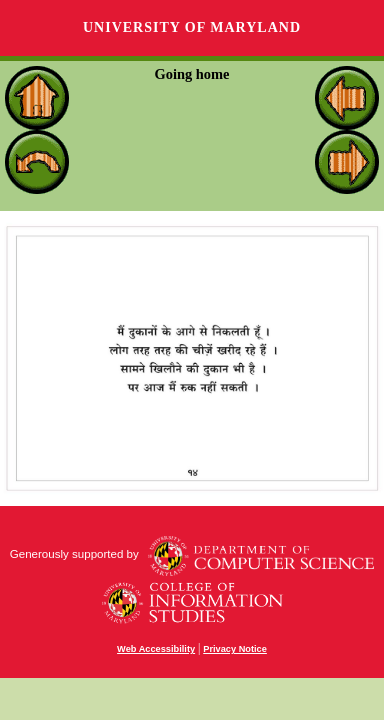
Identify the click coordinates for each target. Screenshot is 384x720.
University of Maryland (192, 27)
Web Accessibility (156, 649)
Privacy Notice (235, 649)
